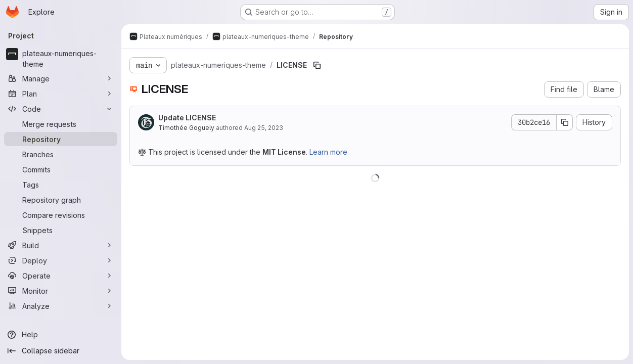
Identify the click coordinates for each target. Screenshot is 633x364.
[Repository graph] (61, 200)
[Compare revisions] (61, 215)
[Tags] (61, 185)
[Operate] (61, 276)
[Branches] (61, 154)
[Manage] (61, 78)
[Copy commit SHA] (565, 122)
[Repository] (61, 139)
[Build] (61, 245)
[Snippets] (61, 230)
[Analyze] (61, 306)
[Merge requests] (61, 124)
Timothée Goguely (186, 128)
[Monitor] (61, 291)
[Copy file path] (317, 65)
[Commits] (61, 169)
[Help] (61, 335)
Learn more (328, 152)
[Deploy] (61, 260)
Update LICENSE (187, 118)
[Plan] (61, 94)
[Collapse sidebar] (61, 351)
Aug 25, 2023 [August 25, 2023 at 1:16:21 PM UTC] (264, 128)
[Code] (61, 109)
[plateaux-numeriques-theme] (61, 59)
